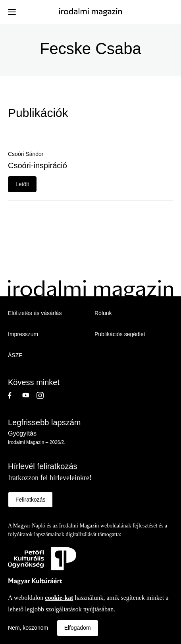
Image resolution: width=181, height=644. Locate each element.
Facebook (15, 395)
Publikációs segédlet (120, 334)
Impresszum (23, 334)
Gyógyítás (22, 433)
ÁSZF (15, 355)
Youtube (29, 395)
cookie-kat (59, 598)
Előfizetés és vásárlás (35, 313)
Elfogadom (78, 628)
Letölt (22, 184)
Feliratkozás (30, 500)
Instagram (44, 395)
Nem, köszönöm (28, 628)
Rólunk (103, 313)
